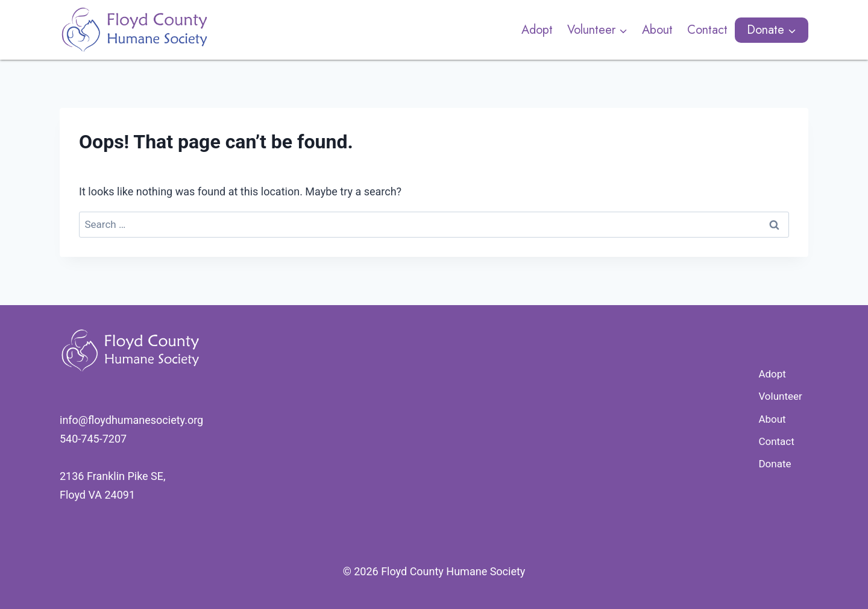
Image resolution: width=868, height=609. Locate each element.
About (657, 30)
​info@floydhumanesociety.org (131, 420)
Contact (707, 30)
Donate (775, 464)
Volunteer (780, 396)
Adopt (537, 30)
